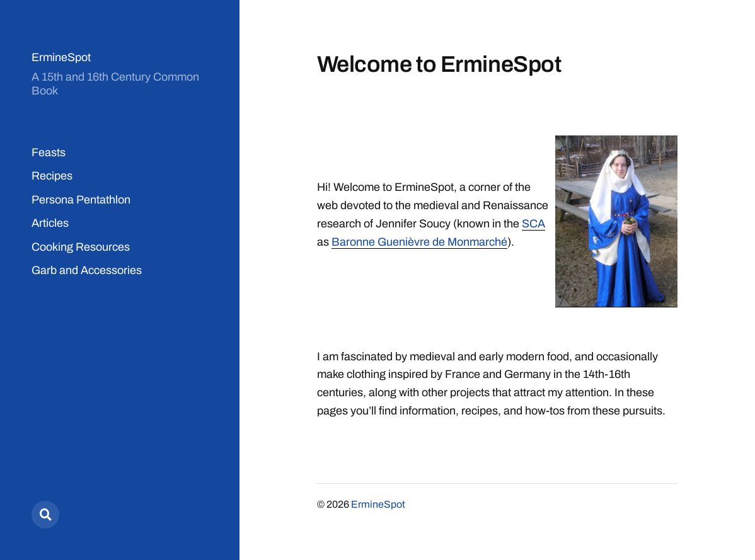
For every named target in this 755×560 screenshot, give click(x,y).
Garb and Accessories (87, 270)
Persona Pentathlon (81, 200)
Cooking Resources (81, 247)
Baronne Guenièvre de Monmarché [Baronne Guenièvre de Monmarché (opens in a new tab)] (419, 242)
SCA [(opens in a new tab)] (533, 224)
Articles (50, 223)
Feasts (49, 152)
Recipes (52, 176)
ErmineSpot (61, 57)
